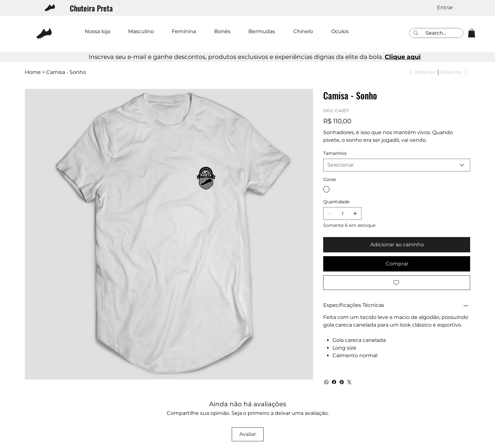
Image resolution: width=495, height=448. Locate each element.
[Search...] (436, 33)
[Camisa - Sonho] (66, 72)
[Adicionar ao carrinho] (397, 245)
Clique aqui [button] (403, 57)
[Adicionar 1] (355, 213)
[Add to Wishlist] (397, 283)
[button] (472, 33)
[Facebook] (334, 382)
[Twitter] (349, 382)
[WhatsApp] (326, 382)
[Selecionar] (397, 165)
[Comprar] (397, 264)
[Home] (33, 72)
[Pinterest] (342, 382)
